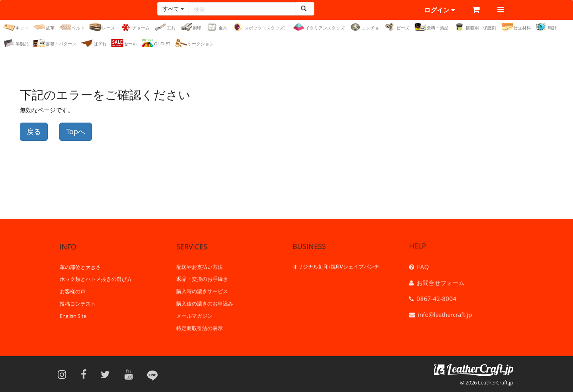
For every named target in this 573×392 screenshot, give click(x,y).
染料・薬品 (431, 27)
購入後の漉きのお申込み (205, 303)
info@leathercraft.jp (445, 312)
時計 (546, 27)
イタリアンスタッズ (319, 27)
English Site (73, 316)
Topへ (76, 131)
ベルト (72, 27)
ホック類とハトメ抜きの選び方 (96, 279)
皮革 (44, 27)
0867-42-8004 (437, 296)
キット (16, 27)
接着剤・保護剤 (475, 27)
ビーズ (397, 27)
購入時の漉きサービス (202, 291)
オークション (194, 43)
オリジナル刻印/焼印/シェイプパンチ (336, 265)
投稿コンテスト (78, 303)
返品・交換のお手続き (202, 278)
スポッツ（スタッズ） (260, 27)
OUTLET (156, 43)
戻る (34, 131)
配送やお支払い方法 (200, 266)
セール (124, 43)
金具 (217, 27)
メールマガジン (194, 315)
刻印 (191, 27)
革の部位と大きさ (80, 266)
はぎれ (94, 43)
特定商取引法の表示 (200, 327)
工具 (165, 27)
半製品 (16, 43)
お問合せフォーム (440, 281)
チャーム (135, 27)
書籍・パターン (55, 43)
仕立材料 (516, 27)
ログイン (439, 10)
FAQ (423, 265)
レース (102, 27)
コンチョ (364, 27)
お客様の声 (73, 291)
